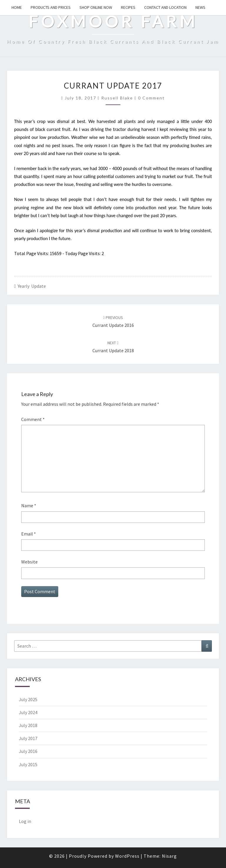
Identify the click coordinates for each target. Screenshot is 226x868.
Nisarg (169, 856)
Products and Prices (51, 7)
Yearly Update (32, 286)
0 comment (151, 98)
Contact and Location (165, 7)
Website (29, 562)
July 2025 (28, 699)
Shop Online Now (96, 7)
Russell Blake (117, 98)
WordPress (127, 856)
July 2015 (28, 764)
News (200, 7)
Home (17, 7)
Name (29, 505)
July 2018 (28, 725)
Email (29, 534)
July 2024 (28, 712)
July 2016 (28, 751)
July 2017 (28, 738)
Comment (33, 419)
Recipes (128, 7)
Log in (25, 821)
